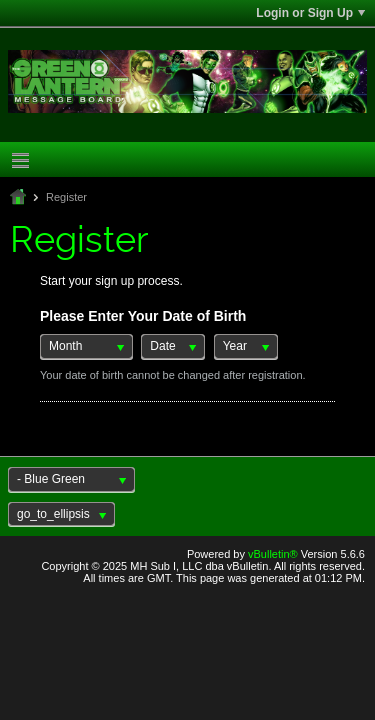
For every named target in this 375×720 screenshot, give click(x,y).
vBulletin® (273, 554)
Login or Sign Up (310, 13)
